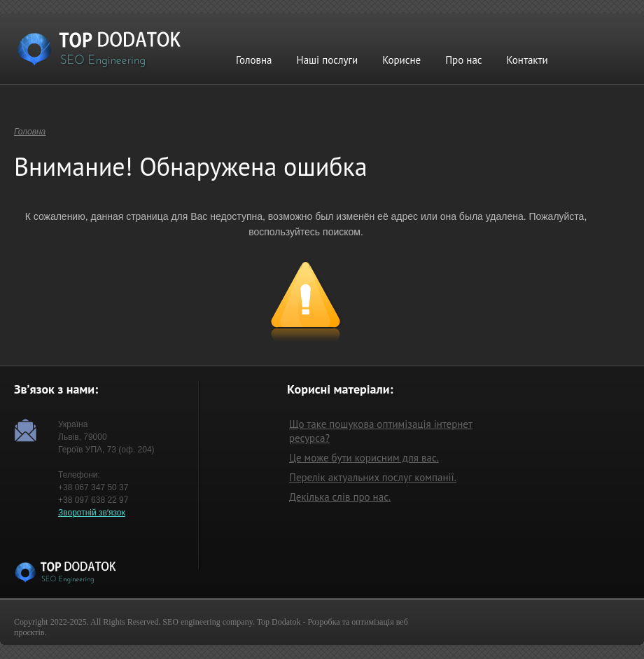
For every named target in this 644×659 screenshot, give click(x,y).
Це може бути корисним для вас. (364, 458)
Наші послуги (328, 60)
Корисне (401, 60)
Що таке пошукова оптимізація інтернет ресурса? (381, 431)
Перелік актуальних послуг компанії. (373, 477)
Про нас (463, 60)
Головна (254, 60)
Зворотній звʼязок (92, 513)
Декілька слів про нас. (340, 497)
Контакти (527, 60)
